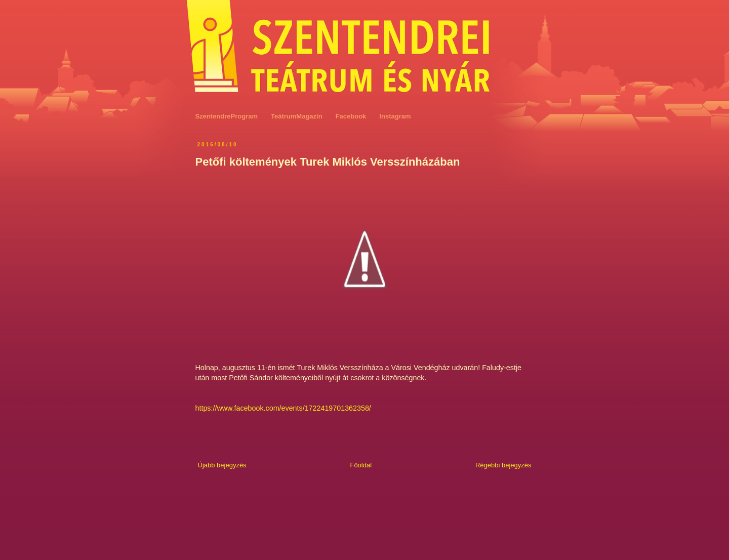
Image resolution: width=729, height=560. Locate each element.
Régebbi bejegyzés (503, 465)
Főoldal (361, 465)
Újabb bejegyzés (222, 465)
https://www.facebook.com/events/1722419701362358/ (283, 408)
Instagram (395, 116)
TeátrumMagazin (297, 116)
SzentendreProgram (227, 116)
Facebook (351, 116)
